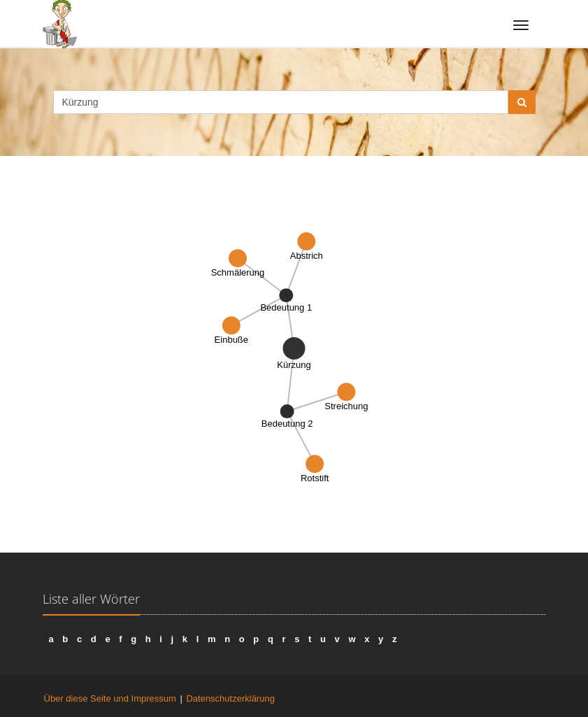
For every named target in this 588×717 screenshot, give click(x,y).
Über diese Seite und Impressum (110, 698)
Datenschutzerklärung (230, 698)
